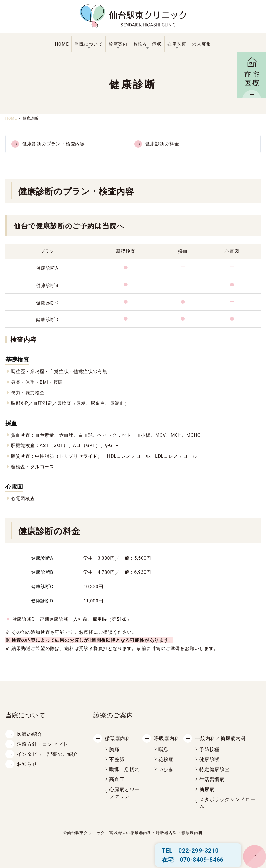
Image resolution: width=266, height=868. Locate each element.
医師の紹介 (30, 734)
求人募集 (202, 44)
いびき (166, 770)
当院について (89, 44)
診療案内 (118, 44)
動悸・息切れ (125, 770)
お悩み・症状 (147, 44)
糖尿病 (207, 790)
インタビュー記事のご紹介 (48, 754)
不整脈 (117, 759)
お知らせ (27, 764)
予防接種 (209, 749)
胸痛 (114, 749)
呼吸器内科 (167, 739)
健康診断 (209, 759)
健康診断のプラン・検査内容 (54, 144)
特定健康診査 (215, 770)
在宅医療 (177, 44)
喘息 (163, 749)
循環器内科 (118, 739)
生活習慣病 (212, 780)
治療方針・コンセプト (42, 744)
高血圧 (117, 780)
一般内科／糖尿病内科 (220, 739)
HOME (62, 44)
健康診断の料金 (162, 144)
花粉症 (166, 759)
